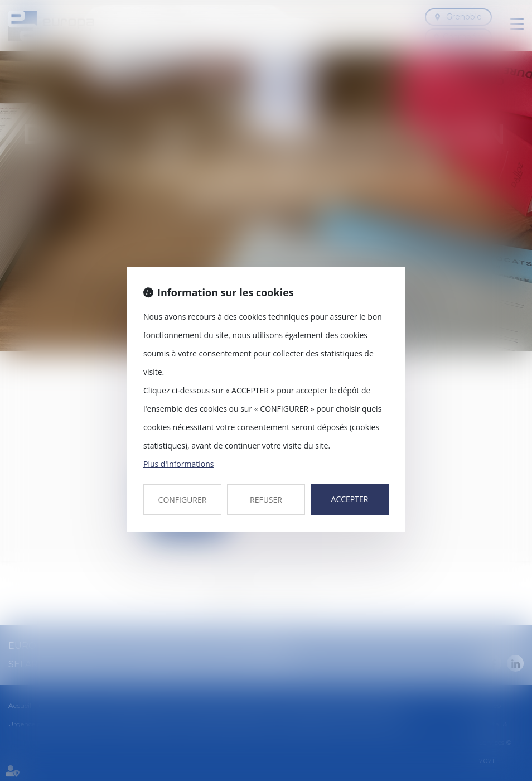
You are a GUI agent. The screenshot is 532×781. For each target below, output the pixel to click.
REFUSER (266, 500)
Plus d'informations (178, 464)
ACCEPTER (350, 499)
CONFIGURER (183, 500)
